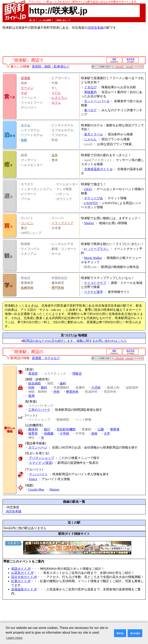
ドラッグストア (63, 223)
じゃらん (90, 139)
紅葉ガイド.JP (21, 581)
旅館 (24, 140)
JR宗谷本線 (95, 28)
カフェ (56, 103)
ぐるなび (90, 87)
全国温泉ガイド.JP (24, 589)
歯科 (63, 383)
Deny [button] (120, 633)
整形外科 (72, 392)
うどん (56, 93)
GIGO (88, 189)
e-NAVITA (91, 203)
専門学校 (58, 288)
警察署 (115, 429)
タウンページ (38, 447)
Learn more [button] (14, 638)
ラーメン (27, 88)
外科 (57, 392)
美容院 (33, 374)
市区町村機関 (66, 429)
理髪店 (77, 374)
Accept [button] (135, 633)
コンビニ (27, 223)
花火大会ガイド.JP (24, 577)
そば (24, 93)
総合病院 (35, 383)
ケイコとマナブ (95, 283)
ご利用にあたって (63, 20)
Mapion (54, 489)
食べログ (90, 110)
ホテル (26, 125)
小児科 (96, 388)
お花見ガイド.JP (23, 573)
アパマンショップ (41, 458)
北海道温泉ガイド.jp (98, 169)
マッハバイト (38, 474)
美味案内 (90, 92)
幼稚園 (49, 433)
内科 (31, 388)
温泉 (55, 155)
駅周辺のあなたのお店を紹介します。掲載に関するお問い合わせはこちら (75, 341)
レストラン (59, 98)
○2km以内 (129, 67)
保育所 (33, 433)
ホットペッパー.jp (97, 101)
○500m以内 (119, 67)
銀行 (47, 429)
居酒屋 (26, 78)
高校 (94, 433)
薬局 (31, 396)
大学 (107, 433)
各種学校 (27, 288)
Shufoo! (89, 223)
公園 (101, 429)
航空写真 (131, 59)
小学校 (64, 433)
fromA (33, 479)
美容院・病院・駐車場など (51, 67)
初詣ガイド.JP (21, 569)
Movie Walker (93, 258)
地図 (114, 59)
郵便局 (33, 429)
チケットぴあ (94, 198)
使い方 (32, 20)
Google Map (36, 489)
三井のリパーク (39, 410)
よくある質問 (45, 20)
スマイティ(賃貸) (41, 463)
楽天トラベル (94, 134)
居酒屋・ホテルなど (46, 358)
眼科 (44, 388)
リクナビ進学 (94, 292)
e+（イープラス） (97, 249)
